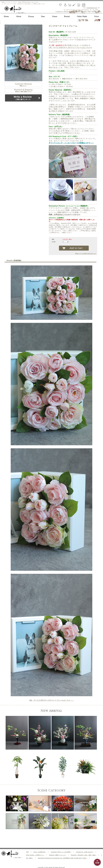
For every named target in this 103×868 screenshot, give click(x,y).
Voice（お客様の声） (40, 852)
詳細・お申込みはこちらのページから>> (65, 214)
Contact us (60, 11)
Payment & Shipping (80, 11)
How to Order (68, 11)
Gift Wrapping (96, 11)
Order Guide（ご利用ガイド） (35, 855)
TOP (27, 852)
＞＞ (51, 700)
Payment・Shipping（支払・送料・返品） (84, 855)
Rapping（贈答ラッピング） (58, 855)
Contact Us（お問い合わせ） (85, 852)
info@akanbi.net (92, 8)
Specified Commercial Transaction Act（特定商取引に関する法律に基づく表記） (63, 858)
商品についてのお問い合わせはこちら (86, 253)
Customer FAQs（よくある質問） (61, 852)
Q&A (89, 11)
